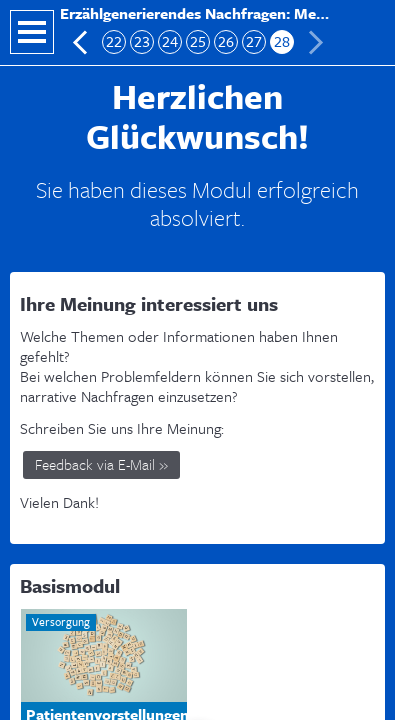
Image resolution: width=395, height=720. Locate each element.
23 (142, 41)
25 (198, 41)
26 (226, 41)
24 (170, 41)
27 (254, 41)
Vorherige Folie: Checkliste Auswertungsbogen (80, 42)
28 (282, 41)
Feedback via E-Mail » (101, 464)
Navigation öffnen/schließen (32, 32)
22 (114, 41)
